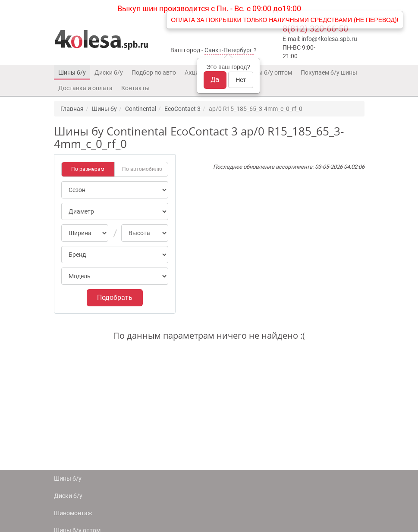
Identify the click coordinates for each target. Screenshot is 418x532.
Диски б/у (109, 72)
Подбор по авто (154, 72)
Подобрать (115, 297)
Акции (193, 72)
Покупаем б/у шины (329, 72)
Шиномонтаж (73, 513)
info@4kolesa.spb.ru (329, 39)
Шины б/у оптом (269, 72)
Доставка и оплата (85, 88)
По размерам (88, 169)
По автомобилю (142, 169)
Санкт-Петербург (228, 50)
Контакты (135, 88)
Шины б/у (72, 72)
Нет (241, 80)
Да (215, 80)
